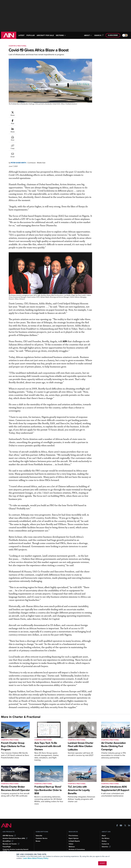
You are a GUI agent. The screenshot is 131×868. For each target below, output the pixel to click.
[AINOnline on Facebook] (117, 826)
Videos (71, 844)
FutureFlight (7, 847)
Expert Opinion (74, 838)
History (104, 841)
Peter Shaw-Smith (31, 112)
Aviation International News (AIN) (15, 838)
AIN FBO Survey (9, 836)
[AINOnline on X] (125, 826)
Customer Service (42, 838)
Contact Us (105, 844)
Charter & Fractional (18, 46)
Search (99, 35)
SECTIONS (61, 35)
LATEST (21, 35)
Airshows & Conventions (77, 849)
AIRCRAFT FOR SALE (45, 35)
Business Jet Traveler (11, 844)
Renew (38, 841)
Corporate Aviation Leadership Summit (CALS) (16, 850)
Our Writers (106, 838)
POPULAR (31, 35)
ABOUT (88, 35)
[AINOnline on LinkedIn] (129, 826)
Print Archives (73, 836)
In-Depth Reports (74, 841)
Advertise (106, 847)
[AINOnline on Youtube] (121, 826)
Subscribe (113, 35)
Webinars (72, 847)
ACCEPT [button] (102, 863)
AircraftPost (8, 841)
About (104, 836)
